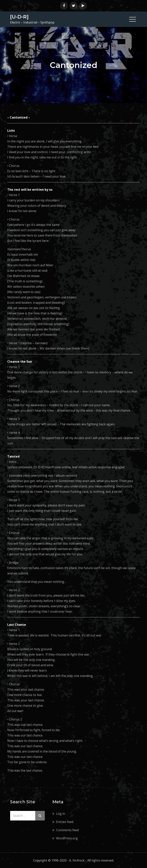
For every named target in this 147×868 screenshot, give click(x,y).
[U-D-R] (19, 17)
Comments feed (67, 830)
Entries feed (65, 822)
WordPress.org (67, 838)
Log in (61, 814)
